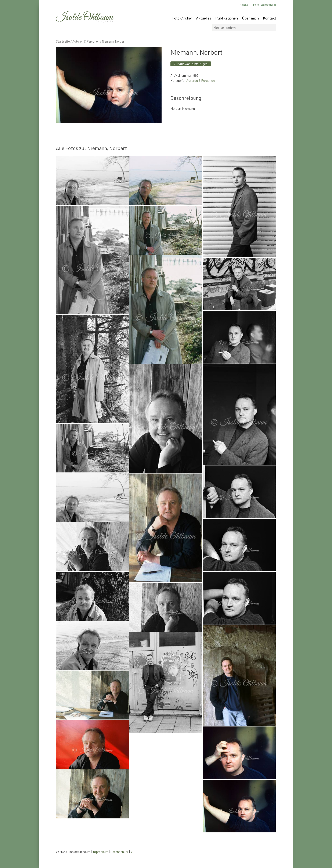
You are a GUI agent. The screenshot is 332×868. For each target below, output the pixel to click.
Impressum (100, 852)
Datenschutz (119, 852)
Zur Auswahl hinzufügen (191, 64)
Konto (244, 5)
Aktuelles (204, 18)
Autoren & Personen (86, 41)
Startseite (63, 41)
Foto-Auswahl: (265, 5)
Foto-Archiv (182, 18)
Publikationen (227, 18)
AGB (133, 852)
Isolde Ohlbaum (84, 17)
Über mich (250, 18)
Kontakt (270, 18)
